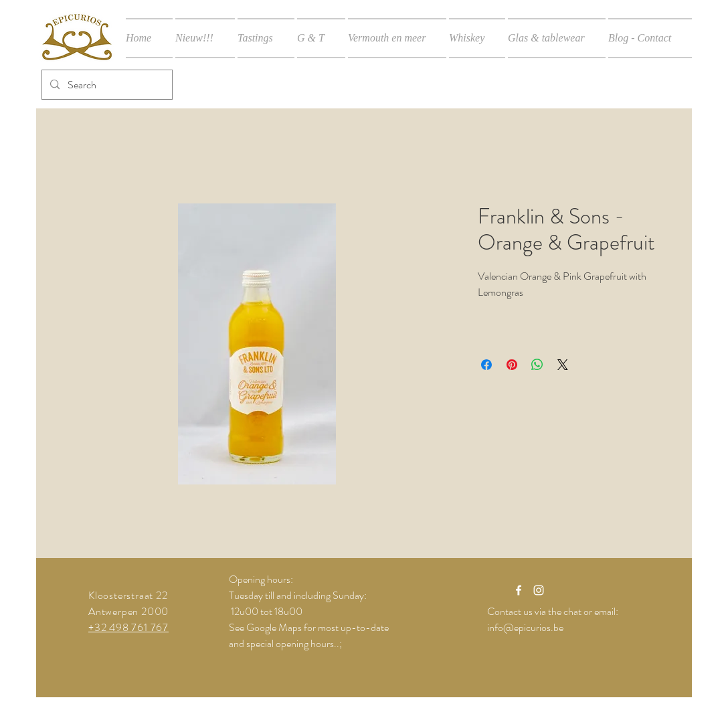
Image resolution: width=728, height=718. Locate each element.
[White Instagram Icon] (539, 590)
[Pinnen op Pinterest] (512, 365)
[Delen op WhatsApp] (537, 365)
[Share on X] (563, 365)
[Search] (106, 85)
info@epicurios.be (525, 627)
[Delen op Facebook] (486, 365)
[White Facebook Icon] (519, 590)
